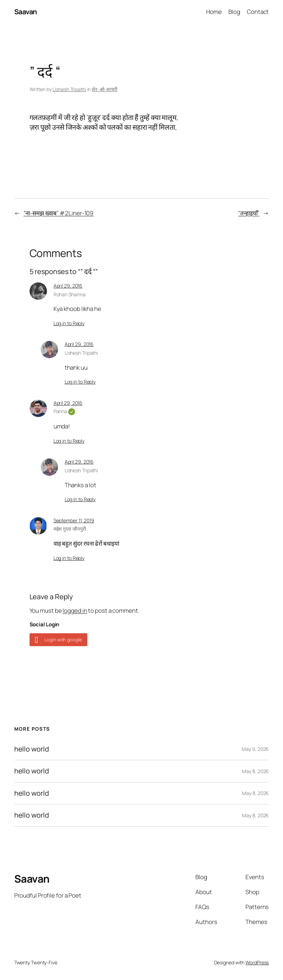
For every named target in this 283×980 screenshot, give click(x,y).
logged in (75, 611)
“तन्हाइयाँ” (249, 213)
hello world (32, 749)
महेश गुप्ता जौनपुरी (70, 529)
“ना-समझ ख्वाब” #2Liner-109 (59, 213)
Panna (64, 411)
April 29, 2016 (68, 286)
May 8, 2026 (255, 771)
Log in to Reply (69, 323)
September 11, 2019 (74, 520)
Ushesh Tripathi (69, 89)
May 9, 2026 (255, 749)
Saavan (26, 12)
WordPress (257, 962)
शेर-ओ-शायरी (104, 89)
